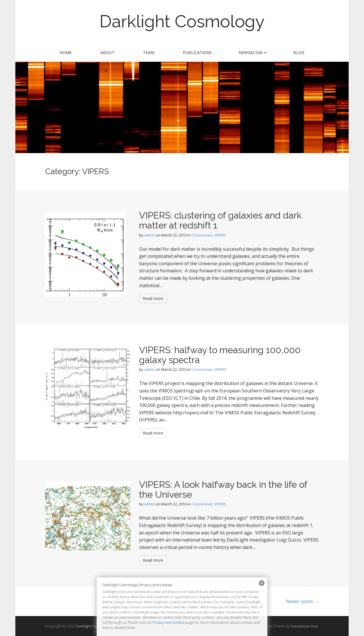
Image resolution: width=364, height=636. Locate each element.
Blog (299, 53)
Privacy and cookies (169, 622)
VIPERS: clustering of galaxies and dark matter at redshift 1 (220, 220)
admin (150, 235)
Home (66, 53)
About (107, 53)
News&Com (253, 53)
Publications (197, 53)
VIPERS (220, 235)
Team (149, 53)
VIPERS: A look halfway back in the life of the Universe (223, 489)
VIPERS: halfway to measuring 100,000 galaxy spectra (220, 355)
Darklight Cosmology (182, 21)
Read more (153, 298)
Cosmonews (202, 235)
